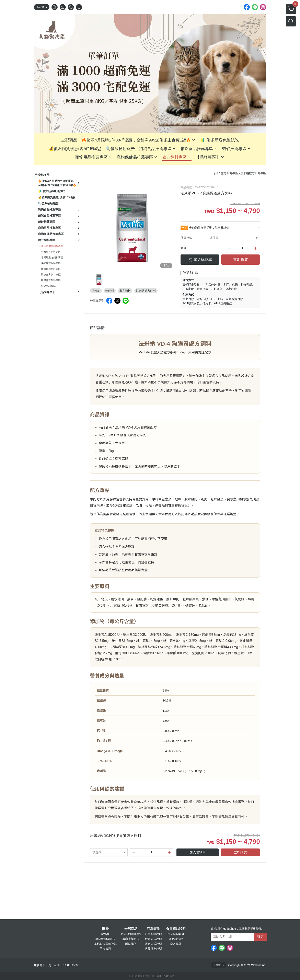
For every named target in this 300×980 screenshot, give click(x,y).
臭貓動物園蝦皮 (105, 939)
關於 (105, 929)
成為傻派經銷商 (131, 934)
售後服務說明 (153, 949)
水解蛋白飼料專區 (51, 269)
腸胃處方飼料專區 (51, 280)
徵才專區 (176, 944)
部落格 (105, 934)
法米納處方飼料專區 (52, 246)
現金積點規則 (176, 934)
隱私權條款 (176, 939)
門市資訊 (105, 949)
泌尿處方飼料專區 (51, 263)
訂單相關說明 (153, 934)
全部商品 (131, 929)
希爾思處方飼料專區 (52, 258)
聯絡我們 (131, 944)
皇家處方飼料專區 (51, 252)
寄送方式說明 (153, 944)
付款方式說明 (153, 939)
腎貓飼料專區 (48, 286)
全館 (184, 228)
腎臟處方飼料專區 (51, 275)
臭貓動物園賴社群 (105, 944)
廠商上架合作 (131, 939)
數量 (183, 248)
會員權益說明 (176, 929)
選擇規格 (186, 238)
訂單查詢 (153, 929)
